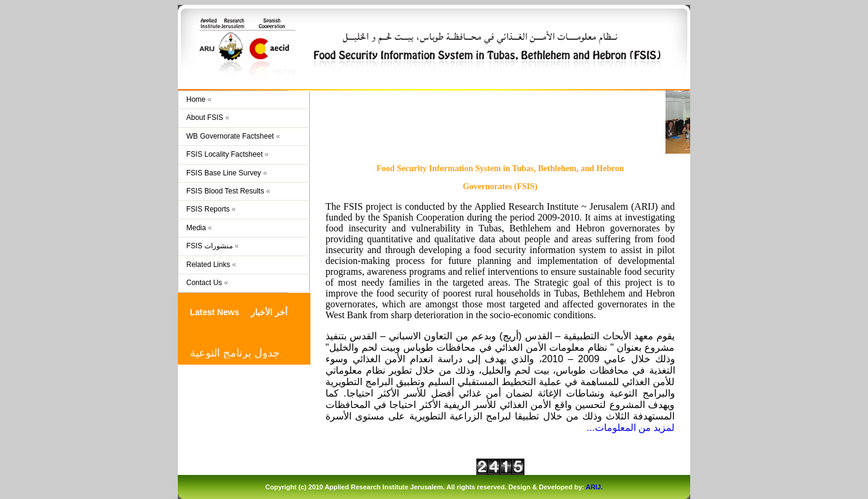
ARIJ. (594, 487)
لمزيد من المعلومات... (631, 428)
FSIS (442, 49)
